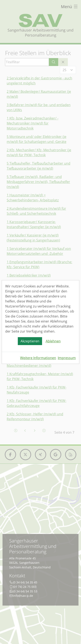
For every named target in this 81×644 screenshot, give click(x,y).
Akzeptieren (30, 341)
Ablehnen (53, 341)
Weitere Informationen (38, 358)
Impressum (67, 358)
